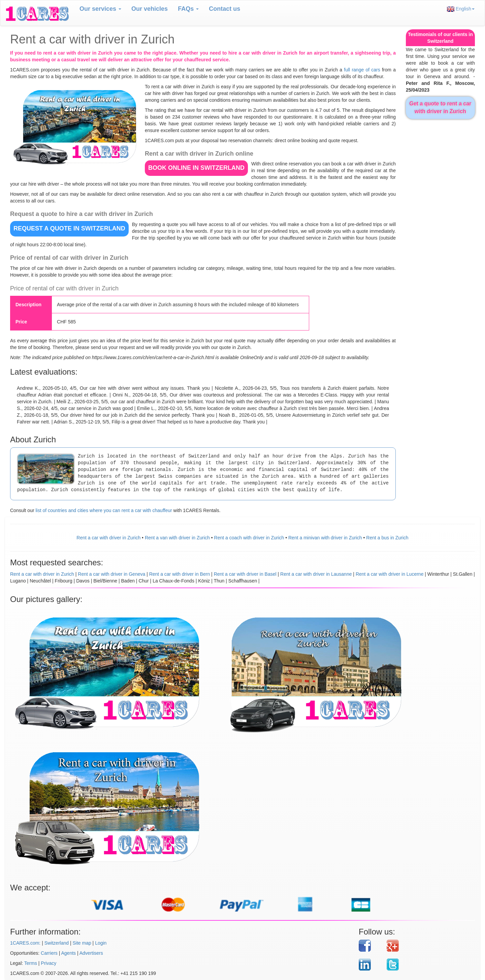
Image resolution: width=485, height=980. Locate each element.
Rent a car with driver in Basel (245, 574)
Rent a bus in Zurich (387, 538)
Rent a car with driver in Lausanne (316, 574)
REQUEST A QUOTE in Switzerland (69, 228)
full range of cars (362, 70)
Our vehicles (150, 9)
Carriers (49, 953)
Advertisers (91, 953)
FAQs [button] (188, 9)
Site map (82, 943)
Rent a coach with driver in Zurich (249, 538)
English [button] (461, 9)
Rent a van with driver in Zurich (177, 538)
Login (101, 943)
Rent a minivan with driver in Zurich (325, 538)
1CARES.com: (25, 943)
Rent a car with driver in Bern (180, 574)
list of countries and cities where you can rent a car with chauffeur (104, 510)
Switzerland (57, 943)
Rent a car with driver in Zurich (108, 538)
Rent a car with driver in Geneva (111, 574)
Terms (31, 963)
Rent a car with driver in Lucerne (390, 574)
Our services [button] (100, 9)
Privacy (48, 963)
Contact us (224, 9)
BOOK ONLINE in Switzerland (196, 168)
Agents (69, 953)
